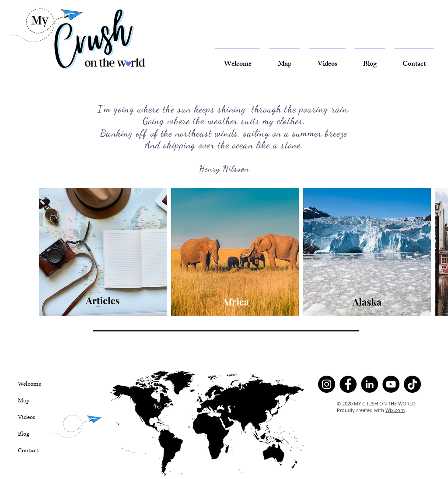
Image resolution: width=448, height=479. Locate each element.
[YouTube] (391, 384)
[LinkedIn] (369, 384)
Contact (28, 451)
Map (24, 401)
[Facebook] (348, 384)
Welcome (30, 384)
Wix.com (395, 410)
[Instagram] (327, 384)
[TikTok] (412, 384)
